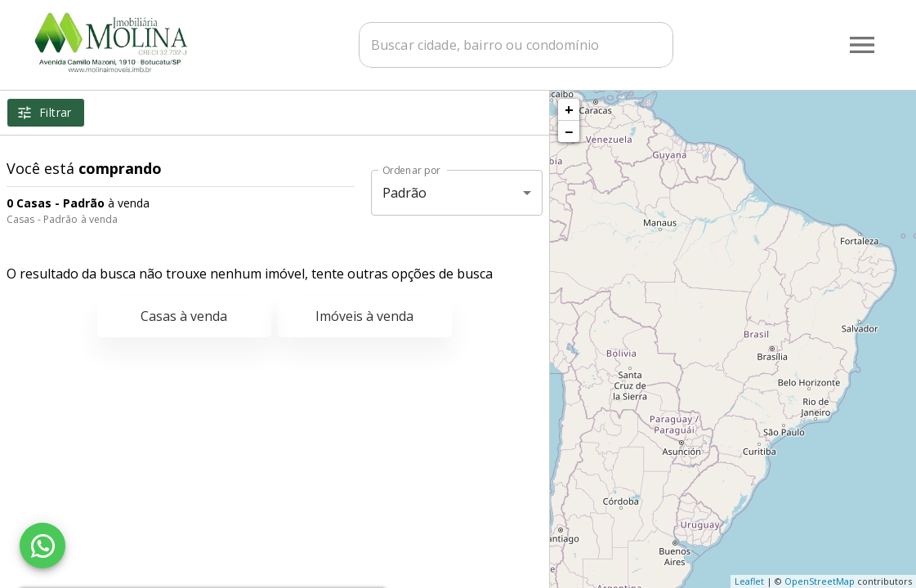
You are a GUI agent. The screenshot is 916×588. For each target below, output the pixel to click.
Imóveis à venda (364, 316)
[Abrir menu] (862, 45)
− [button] (569, 131)
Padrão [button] (405, 193)
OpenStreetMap (820, 581)
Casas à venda (184, 316)
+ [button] (569, 109)
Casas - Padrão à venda (62, 219)
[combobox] (516, 45)
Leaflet (749, 581)
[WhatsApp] (42, 546)
